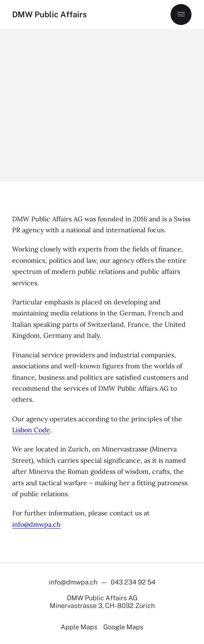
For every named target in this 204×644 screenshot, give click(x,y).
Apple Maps (79, 627)
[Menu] (181, 15)
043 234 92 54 (133, 582)
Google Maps (123, 627)
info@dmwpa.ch (36, 524)
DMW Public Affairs (49, 14)
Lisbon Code (31, 430)
